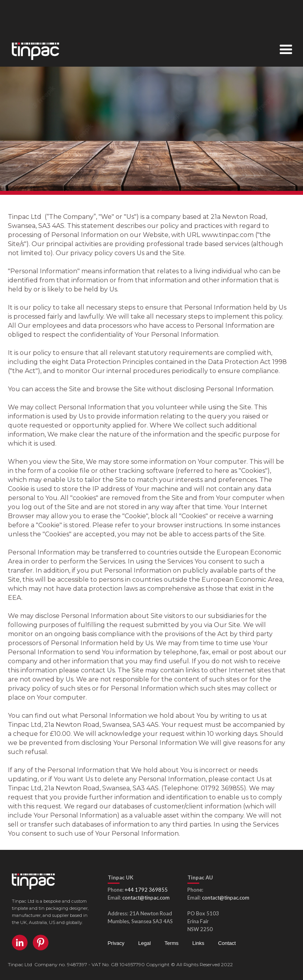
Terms (171, 943)
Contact (227, 943)
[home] (30, 49)
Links (198, 943)
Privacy (116, 943)
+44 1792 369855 (146, 890)
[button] (286, 51)
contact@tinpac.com (146, 898)
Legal (144, 943)
